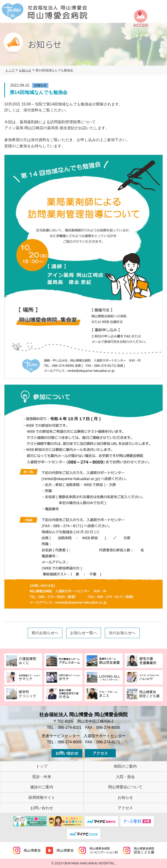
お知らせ (125, 797)
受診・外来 (42, 777)
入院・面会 (125, 777)
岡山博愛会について (125, 787)
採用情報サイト (42, 797)
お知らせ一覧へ (84, 633)
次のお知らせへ (122, 633)
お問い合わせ (67, 753)
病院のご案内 (125, 766)
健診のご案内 (42, 787)
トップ (42, 766)
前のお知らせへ (45, 633)
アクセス (100, 753)
